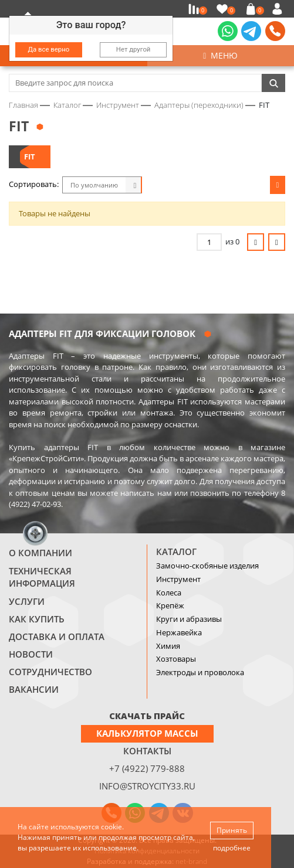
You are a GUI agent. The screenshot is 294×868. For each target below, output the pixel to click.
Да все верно (49, 49)
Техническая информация (42, 577)
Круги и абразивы (189, 619)
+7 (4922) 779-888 (147, 768)
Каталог (176, 552)
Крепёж (170, 605)
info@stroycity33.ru (147, 786)
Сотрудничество (50, 672)
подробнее (232, 848)
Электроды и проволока (200, 672)
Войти (279, 9)
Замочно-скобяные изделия (207, 566)
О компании (40, 553)
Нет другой (134, 49)
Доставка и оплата (57, 636)
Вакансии (34, 689)
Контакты (147, 751)
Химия (168, 646)
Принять (232, 830)
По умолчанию (94, 185)
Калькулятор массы (147, 733)
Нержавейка (179, 632)
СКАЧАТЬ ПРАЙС (147, 716)
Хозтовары (176, 659)
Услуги (27, 601)
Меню (220, 55)
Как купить (37, 619)
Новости (31, 654)
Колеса (169, 593)
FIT (30, 156)
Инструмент (178, 579)
